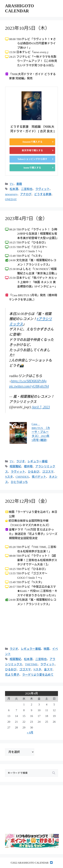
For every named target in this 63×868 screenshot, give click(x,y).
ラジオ (20, 461)
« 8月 (30, 733)
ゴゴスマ (48, 472)
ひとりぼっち (19, 482)
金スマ (48, 669)
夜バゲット (39, 477)
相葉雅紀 (15, 466)
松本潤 (14, 189)
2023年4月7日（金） (26, 218)
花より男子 (12, 675)
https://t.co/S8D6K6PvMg (29, 381)
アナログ (26, 194)
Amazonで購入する (32, 142)
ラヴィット (42, 189)
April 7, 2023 (41, 407)
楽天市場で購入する (32, 150)
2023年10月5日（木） (27, 28)
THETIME (31, 664)
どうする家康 (43, 194)
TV (12, 184)
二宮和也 (27, 189)
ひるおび (34, 472)
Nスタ (9, 477)
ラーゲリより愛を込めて (38, 675)
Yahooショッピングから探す (32, 159)
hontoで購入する (32, 168)
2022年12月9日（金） (27, 501)
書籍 (19, 184)
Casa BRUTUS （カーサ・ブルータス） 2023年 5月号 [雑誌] (41, 432)
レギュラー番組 (38, 461)
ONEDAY (11, 199)
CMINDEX (22, 477)
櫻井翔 (28, 466)
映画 (47, 649)
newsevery (11, 194)
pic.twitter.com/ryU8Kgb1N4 (29, 386)
